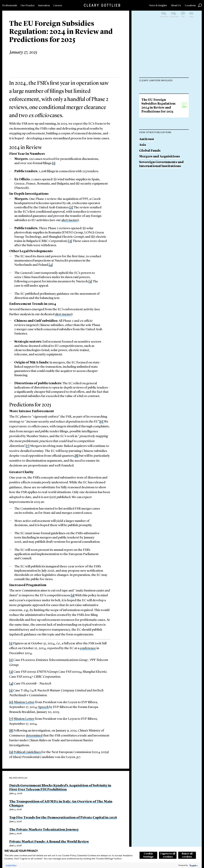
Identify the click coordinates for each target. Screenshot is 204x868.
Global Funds (150, 203)
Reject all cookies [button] (187, 855)
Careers (58, 6)
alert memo (69, 220)
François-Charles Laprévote (161, 88)
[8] (76, 456)
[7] (28, 446)
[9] (73, 596)
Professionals (10, 6)
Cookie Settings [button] (148, 855)
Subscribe (164, 17)
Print (183, 17)
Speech (44, 707)
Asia (142, 197)
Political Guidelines (27, 752)
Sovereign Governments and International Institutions (161, 216)
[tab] (164, 81)
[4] (51, 265)
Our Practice (28, 6)
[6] (101, 422)
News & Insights (158, 6)
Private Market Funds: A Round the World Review (49, 842)
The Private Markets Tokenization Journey (44, 830)
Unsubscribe (174, 17)
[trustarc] (193, 865)
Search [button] (200, 5)
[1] (54, 163)
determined (34, 736)
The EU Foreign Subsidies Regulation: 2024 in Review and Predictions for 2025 (159, 158)
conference (88, 648)
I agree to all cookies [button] (168, 855)
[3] (70, 241)
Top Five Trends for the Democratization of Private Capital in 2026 (63, 818)
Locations (190, 6)
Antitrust (147, 191)
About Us (176, 6)
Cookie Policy (11, 865)
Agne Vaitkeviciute (154, 114)
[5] (90, 282)
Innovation (44, 6)
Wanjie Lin (148, 104)
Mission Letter (24, 702)
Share (191, 17)
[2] (71, 208)
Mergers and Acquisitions (160, 209)
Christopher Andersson (158, 125)
